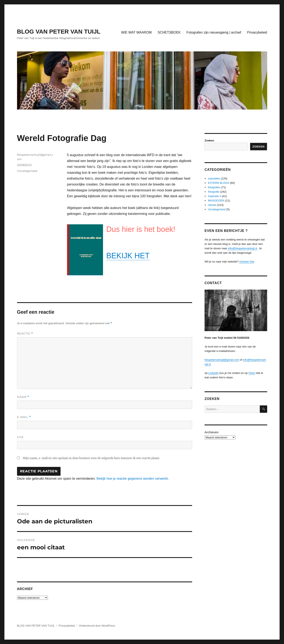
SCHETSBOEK (169, 32)
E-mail (24, 417)
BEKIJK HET (128, 256)
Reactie (25, 334)
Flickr (252, 373)
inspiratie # (215, 196)
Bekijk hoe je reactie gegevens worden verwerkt (132, 479)
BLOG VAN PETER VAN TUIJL (59, 32)
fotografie (214, 192)
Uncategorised (27, 171)
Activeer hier (247, 262)
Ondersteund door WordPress (97, 626)
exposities (214, 178)
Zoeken (209, 140)
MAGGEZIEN (216, 201)
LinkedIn (213, 373)
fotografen (214, 187)
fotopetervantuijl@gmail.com (222, 360)
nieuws (212, 205)
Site (20, 437)
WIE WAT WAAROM (136, 32)
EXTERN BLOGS (219, 183)
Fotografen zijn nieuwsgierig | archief (214, 32)
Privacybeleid (257, 32)
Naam (23, 397)
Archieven (212, 432)
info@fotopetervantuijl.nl (242, 248)
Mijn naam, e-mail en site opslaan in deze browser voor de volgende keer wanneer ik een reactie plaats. (91, 458)
